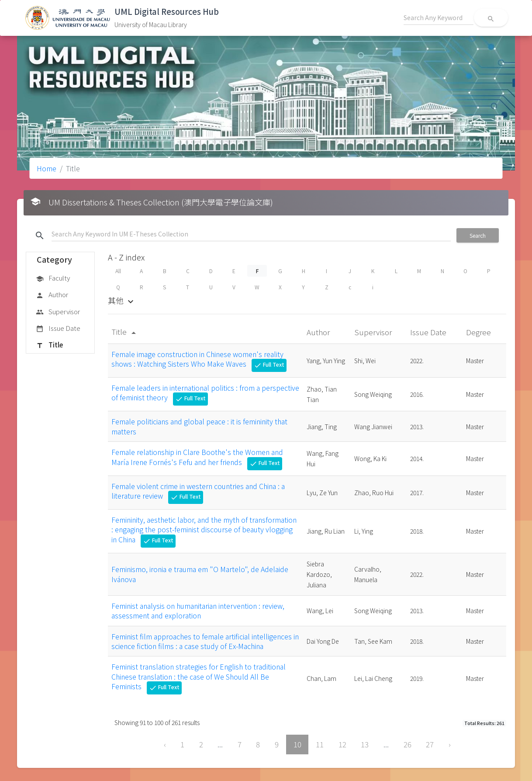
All (118, 271)
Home (47, 168)
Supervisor (58, 312)
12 (342, 744)
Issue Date (58, 329)
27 (430, 744)
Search (478, 235)
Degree (479, 332)
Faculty (53, 278)
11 (320, 744)
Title (49, 345)
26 (408, 744)
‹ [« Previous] (165, 744)
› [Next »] (450, 744)
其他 (122, 300)
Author (52, 295)
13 (365, 744)
